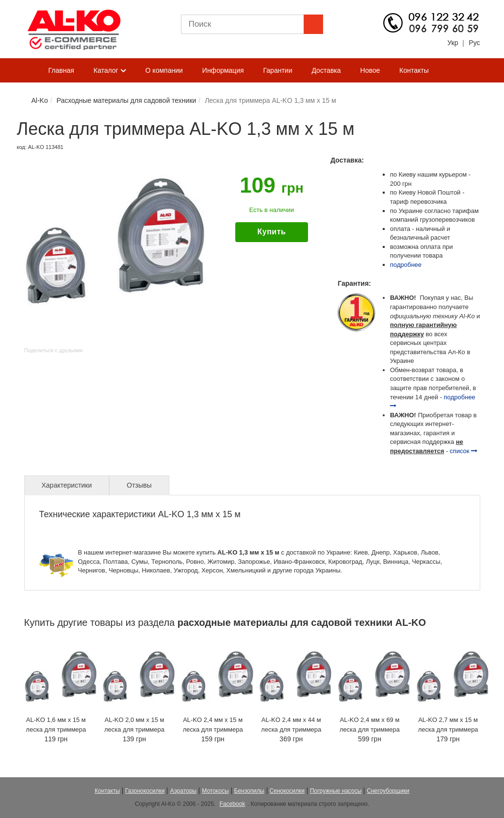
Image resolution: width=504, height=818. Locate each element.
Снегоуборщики (388, 791)
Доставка (326, 70)
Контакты (414, 70)
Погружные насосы (336, 791)
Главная (61, 70)
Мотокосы (215, 791)
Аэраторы (183, 791)
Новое (370, 70)
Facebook (232, 804)
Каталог (110, 71)
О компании (164, 70)
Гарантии (278, 70)
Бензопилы (249, 791)
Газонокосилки (145, 791)
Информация (223, 70)
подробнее (406, 265)
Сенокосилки (287, 791)
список (463, 451)
